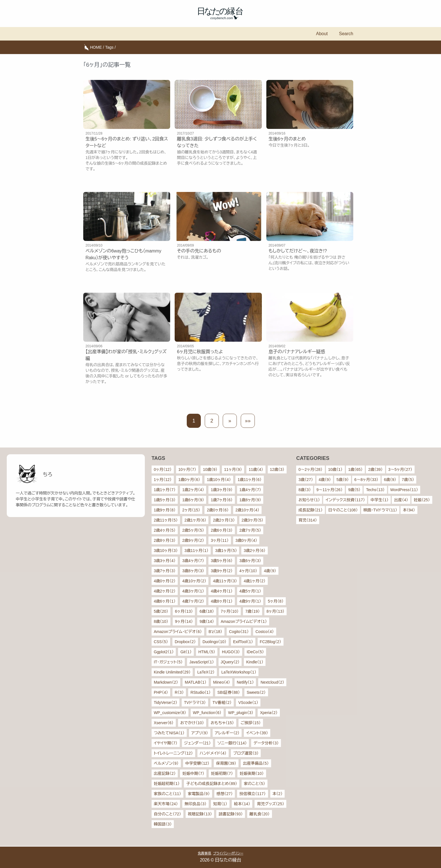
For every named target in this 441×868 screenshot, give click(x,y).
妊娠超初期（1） (167, 784)
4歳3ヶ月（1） (193, 591)
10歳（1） (335, 469)
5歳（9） (343, 480)
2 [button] (212, 421)
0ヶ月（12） (163, 469)
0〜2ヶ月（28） (310, 469)
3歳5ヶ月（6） (221, 561)
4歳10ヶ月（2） (194, 581)
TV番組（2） (222, 703)
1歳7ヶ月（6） (221, 500)
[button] (230, 421)
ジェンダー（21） (198, 743)
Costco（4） (265, 632)
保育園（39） (226, 763)
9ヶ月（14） (184, 621)
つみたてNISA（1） (169, 733)
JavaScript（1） (202, 662)
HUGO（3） (231, 652)
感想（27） (225, 794)
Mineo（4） (222, 682)
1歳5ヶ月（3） (165, 500)
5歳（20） (161, 611)
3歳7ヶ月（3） (165, 571)
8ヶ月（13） (275, 611)
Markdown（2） (166, 682)
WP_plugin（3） (241, 713)
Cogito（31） (239, 632)
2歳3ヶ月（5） (252, 520)
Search (346, 34)
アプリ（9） (200, 733)
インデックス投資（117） (345, 500)
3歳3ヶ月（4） (165, 561)
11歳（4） (256, 469)
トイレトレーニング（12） (173, 753)
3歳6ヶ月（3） (250, 561)
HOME (96, 47)
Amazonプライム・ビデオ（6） (178, 632)
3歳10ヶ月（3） (166, 551)
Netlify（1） (245, 682)
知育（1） (220, 804)
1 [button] (194, 421)
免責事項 (204, 853)
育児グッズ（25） (270, 804)
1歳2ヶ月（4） (193, 490)
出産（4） (401, 500)
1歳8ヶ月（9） (250, 500)
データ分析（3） (266, 743)
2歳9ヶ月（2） (193, 540)
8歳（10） (161, 621)
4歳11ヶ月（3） (225, 581)
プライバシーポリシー (228, 853)
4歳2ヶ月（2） (165, 591)
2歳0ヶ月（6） (218, 510)
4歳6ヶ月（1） (165, 601)
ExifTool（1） (243, 642)
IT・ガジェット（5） (168, 662)
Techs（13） (375, 490)
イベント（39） (257, 733)
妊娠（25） (422, 500)
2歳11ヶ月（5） (166, 520)
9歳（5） (354, 490)
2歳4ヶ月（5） (165, 530)
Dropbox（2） (185, 642)
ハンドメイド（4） (213, 753)
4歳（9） (270, 571)
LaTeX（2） (206, 672)
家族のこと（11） (167, 794)
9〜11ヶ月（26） (329, 490)
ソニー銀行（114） (232, 743)
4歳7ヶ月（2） (193, 601)
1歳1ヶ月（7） (165, 490)
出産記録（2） (165, 773)
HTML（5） (207, 652)
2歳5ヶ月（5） (193, 530)
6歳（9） (390, 480)
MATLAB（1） (196, 682)
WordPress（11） (404, 490)
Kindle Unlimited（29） (172, 672)
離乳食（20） (260, 814)
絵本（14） (242, 804)
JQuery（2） (230, 662)
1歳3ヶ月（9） (221, 490)
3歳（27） (306, 480)
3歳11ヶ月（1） (196, 551)
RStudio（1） (201, 692)
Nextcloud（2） (272, 682)
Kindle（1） (255, 662)
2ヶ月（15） (191, 510)
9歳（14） (207, 621)
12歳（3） (277, 469)
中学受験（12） (197, 763)
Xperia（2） (269, 713)
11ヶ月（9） (233, 469)
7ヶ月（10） (230, 611)
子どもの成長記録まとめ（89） (212, 784)
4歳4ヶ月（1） (221, 591)
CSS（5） (161, 642)
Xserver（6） (164, 723)
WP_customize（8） (170, 713)
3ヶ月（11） (220, 540)
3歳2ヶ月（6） (254, 551)
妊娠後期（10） (252, 773)
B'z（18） (216, 632)
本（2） (278, 794)
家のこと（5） (254, 784)
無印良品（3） (195, 804)
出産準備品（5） (256, 763)
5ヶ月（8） (276, 601)
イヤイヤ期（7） (166, 743)
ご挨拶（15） (251, 723)
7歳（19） (252, 611)
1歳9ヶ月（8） (165, 510)
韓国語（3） (163, 824)
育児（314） (308, 520)
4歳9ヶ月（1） (250, 601)
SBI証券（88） (229, 692)
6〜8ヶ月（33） (366, 480)
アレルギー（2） (227, 733)
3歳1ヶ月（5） (226, 551)
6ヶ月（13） (184, 611)
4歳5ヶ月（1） (250, 591)
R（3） (179, 692)
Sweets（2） (256, 692)
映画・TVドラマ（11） (380, 510)
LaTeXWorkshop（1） (239, 672)
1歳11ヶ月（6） (250, 480)
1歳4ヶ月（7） (250, 490)
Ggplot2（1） (164, 652)
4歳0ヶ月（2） (165, 581)
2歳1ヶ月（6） (195, 520)
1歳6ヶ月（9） (193, 500)
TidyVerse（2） (166, 703)
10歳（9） (210, 469)
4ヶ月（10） (248, 571)
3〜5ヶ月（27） (400, 469)
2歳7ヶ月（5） (250, 530)
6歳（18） (207, 611)
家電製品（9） (199, 794)
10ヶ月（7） (187, 469)
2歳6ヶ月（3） (221, 530)
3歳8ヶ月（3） (193, 571)
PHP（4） (161, 692)
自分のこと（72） (167, 814)
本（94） (409, 510)
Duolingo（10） (214, 642)
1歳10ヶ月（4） (219, 480)
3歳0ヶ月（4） (246, 540)
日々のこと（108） (343, 510)
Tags (109, 47)
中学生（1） (379, 500)
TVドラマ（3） (195, 703)
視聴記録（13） (200, 814)
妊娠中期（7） (193, 773)
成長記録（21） (310, 510)
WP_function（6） (207, 713)
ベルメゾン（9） (166, 763)
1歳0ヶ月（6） (189, 480)
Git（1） (186, 652)
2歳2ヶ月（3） (224, 520)
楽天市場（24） (166, 804)
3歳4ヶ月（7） (193, 561)
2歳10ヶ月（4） (247, 510)
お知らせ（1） (309, 500)
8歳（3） (305, 490)
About (322, 34)
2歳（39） (375, 469)
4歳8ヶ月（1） (221, 601)
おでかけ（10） (192, 723)
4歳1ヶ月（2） (254, 581)
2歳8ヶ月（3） (165, 540)
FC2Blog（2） (271, 642)
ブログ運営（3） (246, 753)
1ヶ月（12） (163, 480)
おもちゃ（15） (222, 723)
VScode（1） (248, 703)
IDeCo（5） (255, 652)
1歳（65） (355, 469)
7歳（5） (408, 480)
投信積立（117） (252, 794)
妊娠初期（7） (222, 773)
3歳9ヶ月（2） (221, 571)
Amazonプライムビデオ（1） (244, 621)
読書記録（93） (231, 814)
